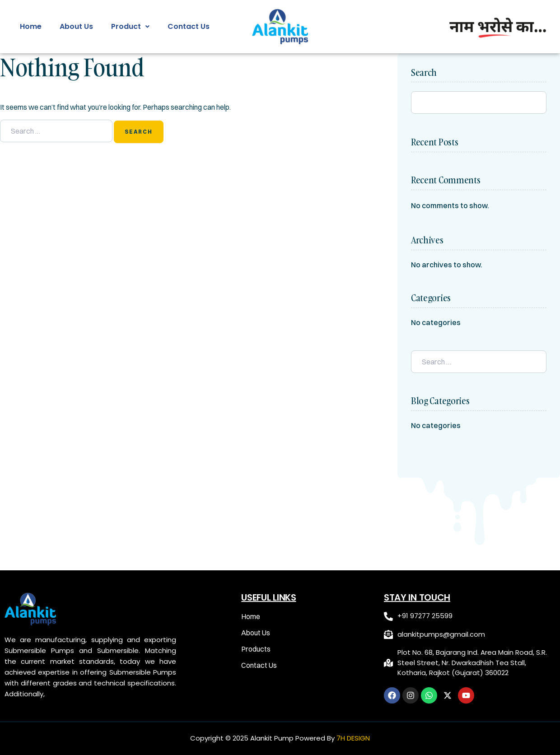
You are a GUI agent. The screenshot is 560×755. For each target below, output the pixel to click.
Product (130, 26)
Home (31, 26)
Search (424, 73)
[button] (130, 27)
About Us (76, 26)
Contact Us (189, 26)
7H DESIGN (353, 738)
